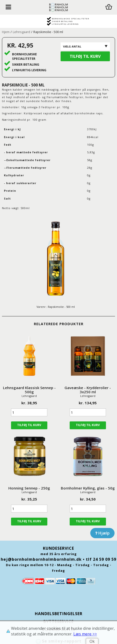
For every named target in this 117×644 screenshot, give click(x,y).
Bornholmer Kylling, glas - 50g (88, 488)
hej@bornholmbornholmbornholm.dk (41, 559)
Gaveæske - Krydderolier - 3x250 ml (88, 390)
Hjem (6, 32)
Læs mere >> (85, 634)
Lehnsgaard (21, 32)
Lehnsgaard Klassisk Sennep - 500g (29, 390)
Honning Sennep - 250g (29, 488)
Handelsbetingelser (59, 614)
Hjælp (102, 533)
